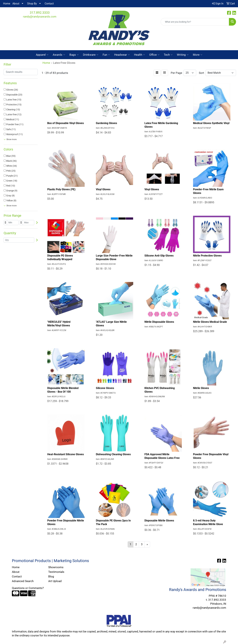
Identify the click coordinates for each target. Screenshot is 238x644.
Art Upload (55, 581)
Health (139, 55)
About (16, 4)
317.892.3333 (40, 13)
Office (154, 55)
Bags (74, 55)
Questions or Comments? (28, 588)
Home (7, 4)
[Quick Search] (195, 22)
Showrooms (56, 567)
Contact (49, 4)
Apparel (42, 55)
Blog (51, 576)
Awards (59, 55)
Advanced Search (23, 581)
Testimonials (56, 572)
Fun (106, 55)
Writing (183, 55)
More (198, 55)
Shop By (32, 4)
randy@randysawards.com (40, 17)
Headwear (122, 55)
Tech (168, 55)
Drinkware (91, 55)
